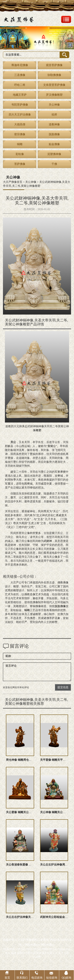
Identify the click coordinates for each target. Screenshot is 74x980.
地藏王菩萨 (20, 95)
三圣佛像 (20, 75)
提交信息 (63, 687)
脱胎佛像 (54, 134)
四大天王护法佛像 (20, 115)
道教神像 (54, 124)
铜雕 (20, 144)
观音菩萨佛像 (54, 65)
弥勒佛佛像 (54, 75)
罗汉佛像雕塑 (54, 95)
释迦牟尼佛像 (20, 65)
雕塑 (38, 430)
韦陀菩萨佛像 (20, 105)
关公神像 (54, 105)
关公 (25, 426)
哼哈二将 (20, 85)
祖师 (54, 115)
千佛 (54, 164)
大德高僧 (20, 124)
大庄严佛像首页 (13, 182)
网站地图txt (48, 945)
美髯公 (52, 446)
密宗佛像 (20, 134)
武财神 (48, 541)
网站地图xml (33, 945)
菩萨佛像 (20, 164)
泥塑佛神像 (54, 154)
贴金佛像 (54, 144)
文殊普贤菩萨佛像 (54, 85)
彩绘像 (20, 154)
